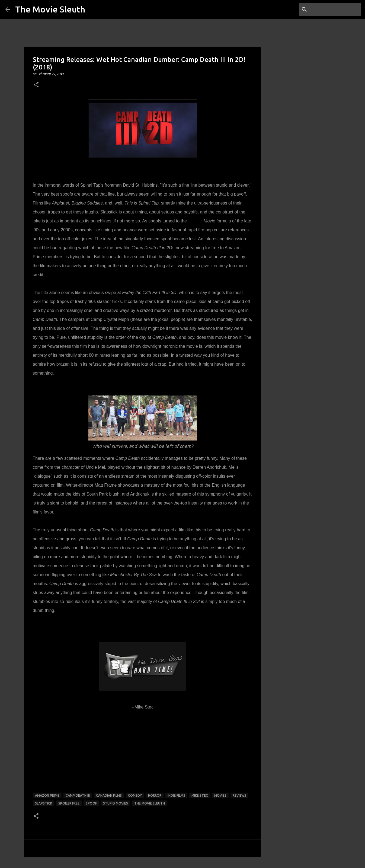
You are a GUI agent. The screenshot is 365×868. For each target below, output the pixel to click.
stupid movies (116, 803)
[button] (36, 85)
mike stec (200, 795)
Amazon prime (47, 795)
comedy (135, 795)
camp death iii (78, 795)
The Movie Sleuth (50, 9)
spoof (91, 803)
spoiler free (69, 803)
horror (155, 795)
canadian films (109, 795)
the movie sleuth (150, 803)
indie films (176, 795)
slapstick (44, 803)
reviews (239, 795)
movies (220, 795)
